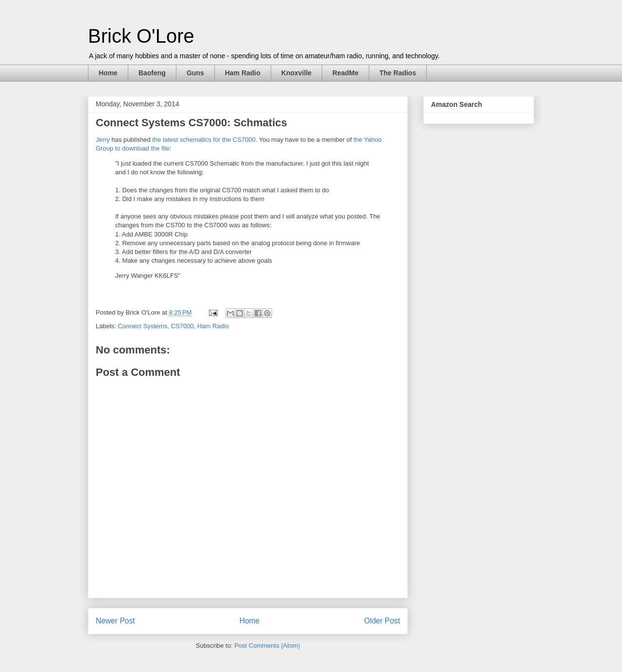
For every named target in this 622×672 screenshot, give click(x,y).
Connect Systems (143, 326)
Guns (195, 73)
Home (108, 73)
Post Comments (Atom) (267, 646)
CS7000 (182, 326)
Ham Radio (243, 73)
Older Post (382, 621)
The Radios (398, 73)
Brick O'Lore (141, 36)
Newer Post (115, 621)
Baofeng (152, 73)
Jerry (103, 140)
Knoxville (296, 73)
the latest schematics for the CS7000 (204, 140)
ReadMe (346, 73)
